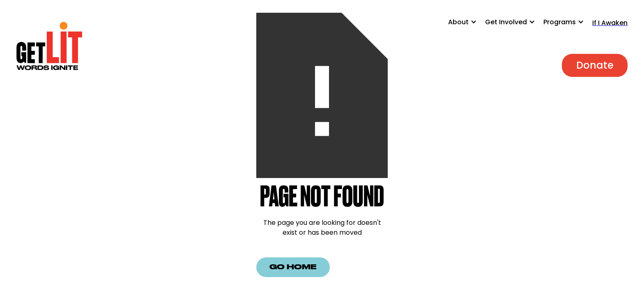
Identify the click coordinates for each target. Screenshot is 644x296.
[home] (49, 47)
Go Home (293, 267)
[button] (467, 26)
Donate (595, 65)
